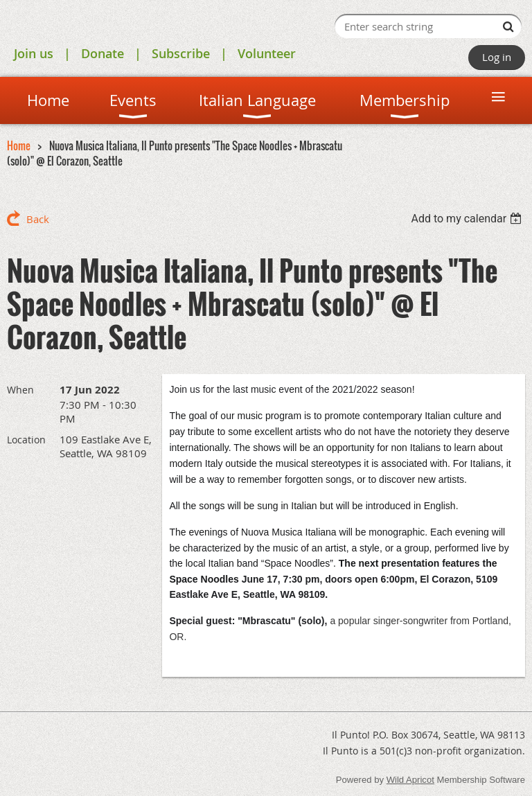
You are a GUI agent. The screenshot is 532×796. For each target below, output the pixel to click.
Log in (497, 57)
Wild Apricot (410, 780)
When (20, 390)
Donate (103, 53)
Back (38, 219)
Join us (34, 53)
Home (19, 145)
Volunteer (267, 53)
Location (26, 440)
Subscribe (181, 53)
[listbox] (468, 219)
